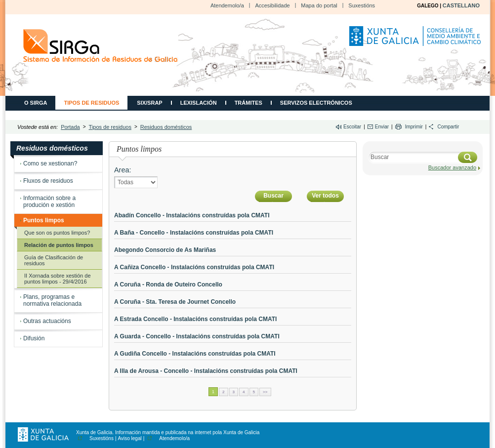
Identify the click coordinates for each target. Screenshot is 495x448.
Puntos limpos (44, 220)
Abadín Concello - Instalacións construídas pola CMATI (192, 215)
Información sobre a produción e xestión (49, 202)
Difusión (34, 338)
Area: (123, 170)
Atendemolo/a (227, 5)
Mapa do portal (319, 5)
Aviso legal (130, 438)
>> (265, 392)
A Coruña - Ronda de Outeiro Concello (168, 285)
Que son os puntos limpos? (57, 233)
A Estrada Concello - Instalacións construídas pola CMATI (195, 319)
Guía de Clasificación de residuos (54, 260)
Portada (70, 127)
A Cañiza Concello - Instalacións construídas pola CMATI (194, 267)
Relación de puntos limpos (59, 245)
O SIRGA (36, 103)
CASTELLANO (461, 5)
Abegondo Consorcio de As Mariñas (165, 250)
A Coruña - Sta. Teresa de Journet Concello (175, 302)
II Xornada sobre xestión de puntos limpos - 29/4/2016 (58, 279)
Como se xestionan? (50, 163)
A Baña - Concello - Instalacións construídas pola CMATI (194, 233)
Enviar (382, 127)
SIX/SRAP (149, 103)
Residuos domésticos (166, 127)
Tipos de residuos (91, 103)
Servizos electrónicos (316, 103)
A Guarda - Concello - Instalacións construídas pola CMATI (197, 336)
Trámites (248, 103)
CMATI (101, 46)
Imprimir (414, 127)
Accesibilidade (272, 5)
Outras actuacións (47, 321)
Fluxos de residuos (48, 181)
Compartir (448, 127)
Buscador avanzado (452, 167)
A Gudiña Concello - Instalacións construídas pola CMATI (195, 354)
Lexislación (199, 103)
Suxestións (362, 5)
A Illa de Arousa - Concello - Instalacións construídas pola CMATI (206, 371)
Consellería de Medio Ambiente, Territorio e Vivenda (416, 40)
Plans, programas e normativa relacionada (52, 300)
